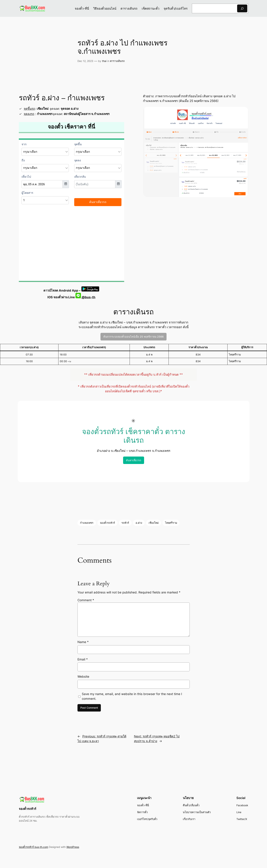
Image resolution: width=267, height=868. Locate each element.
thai (104, 61)
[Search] (242, 8)
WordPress (73, 847)
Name (83, 642)
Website (83, 677)
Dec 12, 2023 (85, 61)
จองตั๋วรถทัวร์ (107, 523)
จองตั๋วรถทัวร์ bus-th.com (33, 847)
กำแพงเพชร (87, 523)
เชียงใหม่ (154, 523)
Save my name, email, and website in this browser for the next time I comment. (132, 696)
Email (83, 659)
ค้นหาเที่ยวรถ (134, 460)
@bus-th (85, 297)
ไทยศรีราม (171, 523)
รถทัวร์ (125, 523)
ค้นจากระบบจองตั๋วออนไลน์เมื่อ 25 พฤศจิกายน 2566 (133, 337)
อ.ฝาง (139, 523)
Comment (86, 600)
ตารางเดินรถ (117, 61)
